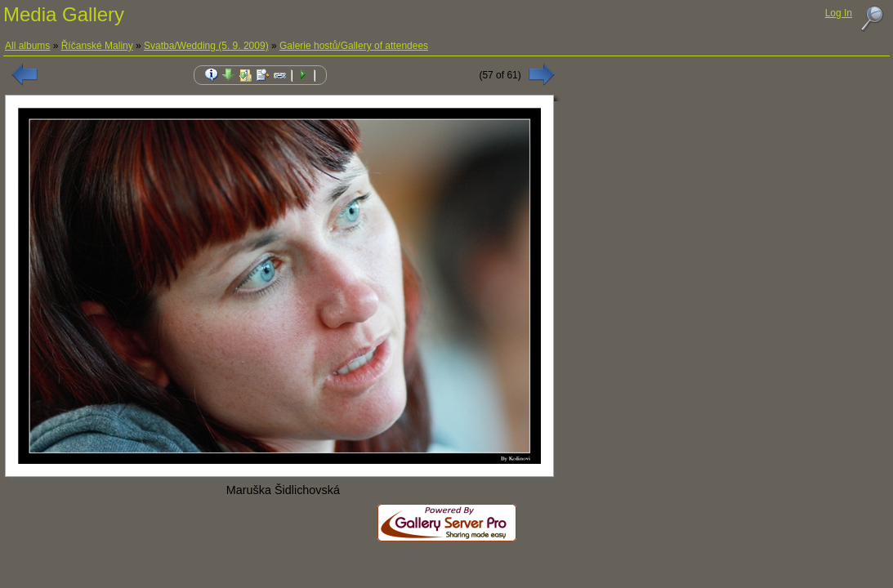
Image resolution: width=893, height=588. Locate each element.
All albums (27, 46)
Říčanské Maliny (97, 46)
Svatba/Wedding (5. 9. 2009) (206, 46)
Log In (839, 13)
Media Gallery (64, 14)
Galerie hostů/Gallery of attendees (354, 46)
